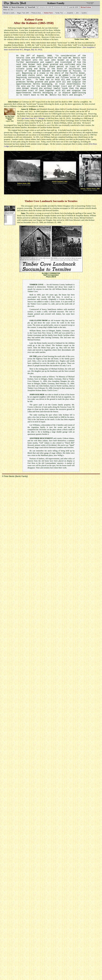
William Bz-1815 (8, 10)
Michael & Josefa (9, 13)
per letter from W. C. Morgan (33, 118)
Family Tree (59, 13)
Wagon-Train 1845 (23, 13)
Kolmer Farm (48, 13)
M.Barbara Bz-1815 (60, 7)
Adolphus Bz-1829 (45, 7)
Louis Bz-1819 (73, 7)
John (77, 13)
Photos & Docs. (36, 13)
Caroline (84, 13)
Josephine (70, 13)
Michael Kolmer (86, 7)
